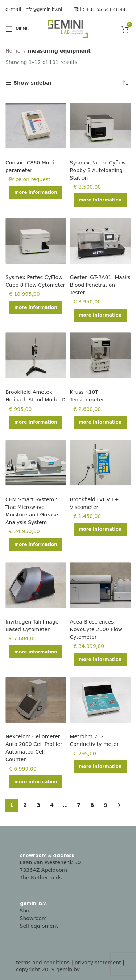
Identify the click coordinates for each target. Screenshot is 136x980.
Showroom (33, 918)
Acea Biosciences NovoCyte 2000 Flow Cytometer (96, 629)
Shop (26, 911)
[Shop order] (125, 83)
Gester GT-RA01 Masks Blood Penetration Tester (100, 285)
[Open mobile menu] (18, 29)
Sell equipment (39, 926)
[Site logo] (68, 29)
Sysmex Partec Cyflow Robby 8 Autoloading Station (98, 170)
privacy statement (98, 963)
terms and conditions (43, 963)
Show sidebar (33, 83)
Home (14, 51)
